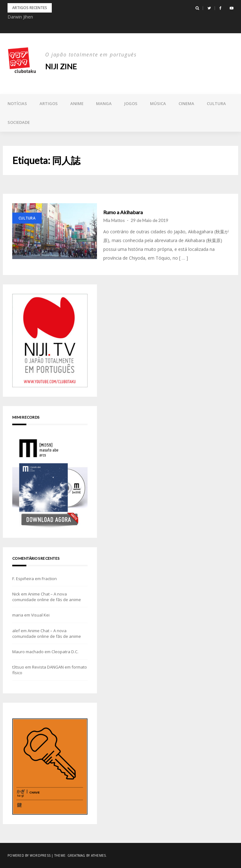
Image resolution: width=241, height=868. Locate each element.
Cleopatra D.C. (65, 652)
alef (16, 631)
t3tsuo (18, 667)
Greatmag (76, 855)
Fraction (49, 579)
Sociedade (19, 122)
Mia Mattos (114, 220)
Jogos (131, 103)
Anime (77, 103)
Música (158, 103)
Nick (16, 594)
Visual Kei (40, 615)
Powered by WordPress (29, 855)
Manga (104, 103)
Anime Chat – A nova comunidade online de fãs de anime (47, 597)
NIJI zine (62, 66)
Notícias (17, 103)
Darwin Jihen (20, 17)
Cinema (186, 103)
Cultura (216, 103)
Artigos (49, 103)
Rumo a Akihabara (123, 212)
